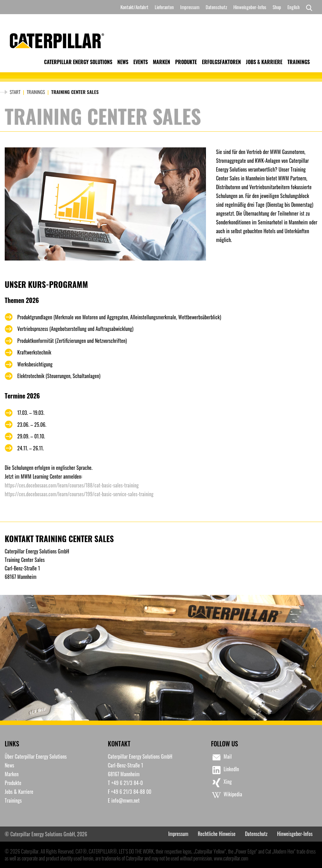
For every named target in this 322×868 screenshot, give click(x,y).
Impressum (190, 7)
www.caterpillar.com (231, 858)
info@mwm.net (125, 800)
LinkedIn (225, 770)
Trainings (299, 62)
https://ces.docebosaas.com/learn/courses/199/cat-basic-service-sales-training (79, 494)
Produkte (186, 62)
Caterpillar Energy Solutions (78, 62)
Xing (221, 783)
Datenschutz (216, 7)
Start (15, 92)
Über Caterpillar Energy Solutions (36, 756)
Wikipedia (227, 795)
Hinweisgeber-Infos (250, 7)
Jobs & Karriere (264, 62)
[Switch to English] (294, 7)
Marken (161, 62)
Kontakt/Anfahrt (134, 7)
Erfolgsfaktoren (221, 62)
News (123, 62)
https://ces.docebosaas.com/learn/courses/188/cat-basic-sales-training (72, 485)
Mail (221, 757)
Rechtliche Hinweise (217, 834)
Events (141, 62)
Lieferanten (164, 7)
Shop (277, 7)
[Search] (308, 7)
